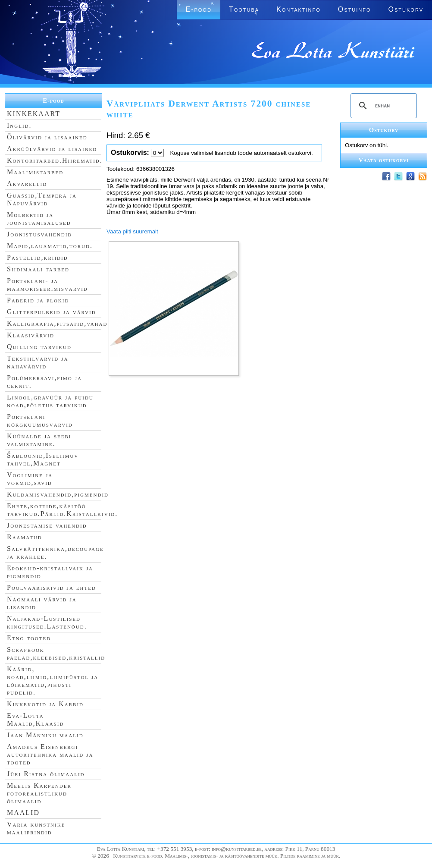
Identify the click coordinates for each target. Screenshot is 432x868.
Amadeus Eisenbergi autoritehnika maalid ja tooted (50, 754)
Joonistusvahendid (39, 234)
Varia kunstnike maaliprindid (36, 828)
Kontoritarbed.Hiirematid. (55, 160)
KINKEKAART (34, 114)
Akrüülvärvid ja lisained (52, 149)
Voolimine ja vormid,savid (30, 479)
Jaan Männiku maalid (45, 735)
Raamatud (25, 537)
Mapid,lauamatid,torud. (50, 246)
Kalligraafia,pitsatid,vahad (57, 323)
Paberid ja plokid (38, 300)
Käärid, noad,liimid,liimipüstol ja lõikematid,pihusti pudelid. (53, 681)
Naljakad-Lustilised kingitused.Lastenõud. (47, 622)
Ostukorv (406, 9)
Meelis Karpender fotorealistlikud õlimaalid (39, 793)
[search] (382, 106)
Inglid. (19, 125)
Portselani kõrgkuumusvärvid (40, 420)
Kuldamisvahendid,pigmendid (58, 494)
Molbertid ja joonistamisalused (39, 219)
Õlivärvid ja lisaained (47, 137)
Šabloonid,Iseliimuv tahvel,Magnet (43, 459)
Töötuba (244, 9)
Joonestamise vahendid (47, 525)
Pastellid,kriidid (38, 257)
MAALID (23, 813)
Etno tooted (29, 638)
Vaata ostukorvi (384, 160)
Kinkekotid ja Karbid (45, 704)
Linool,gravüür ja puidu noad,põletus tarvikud (50, 401)
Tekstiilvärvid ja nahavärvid (38, 362)
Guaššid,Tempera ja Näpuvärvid (42, 199)
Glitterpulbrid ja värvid (52, 312)
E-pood (198, 9)
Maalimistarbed (35, 172)
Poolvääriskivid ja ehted (52, 587)
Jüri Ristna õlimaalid (46, 774)
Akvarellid (27, 184)
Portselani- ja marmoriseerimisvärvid (47, 285)
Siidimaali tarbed (38, 269)
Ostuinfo (355, 9)
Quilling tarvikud (39, 347)
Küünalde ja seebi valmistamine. (39, 440)
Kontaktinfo (299, 9)
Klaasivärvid (31, 335)
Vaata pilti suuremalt (132, 231)
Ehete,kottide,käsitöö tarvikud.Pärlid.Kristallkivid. (62, 510)
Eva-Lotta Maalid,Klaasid (35, 719)
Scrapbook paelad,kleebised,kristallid (56, 653)
